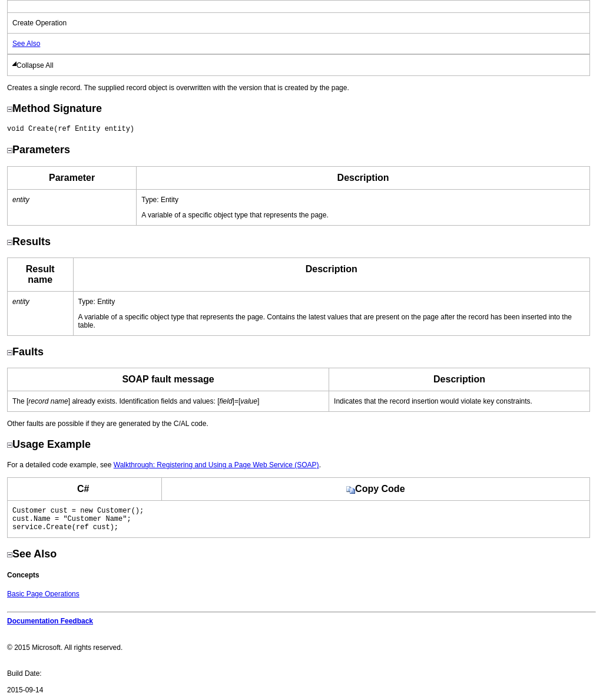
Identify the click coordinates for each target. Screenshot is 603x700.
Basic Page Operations (43, 599)
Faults (25, 352)
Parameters (39, 150)
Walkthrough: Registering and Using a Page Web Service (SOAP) (216, 465)
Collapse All (35, 65)
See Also (26, 44)
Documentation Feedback (50, 626)
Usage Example (49, 444)
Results (29, 242)
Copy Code (375, 489)
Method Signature (54, 108)
